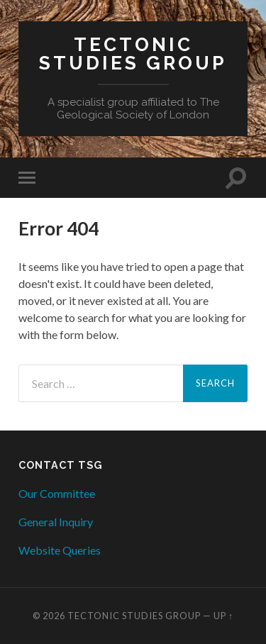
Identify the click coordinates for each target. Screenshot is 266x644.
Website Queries (60, 550)
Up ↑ (223, 616)
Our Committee (57, 493)
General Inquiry (56, 522)
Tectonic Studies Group (133, 54)
